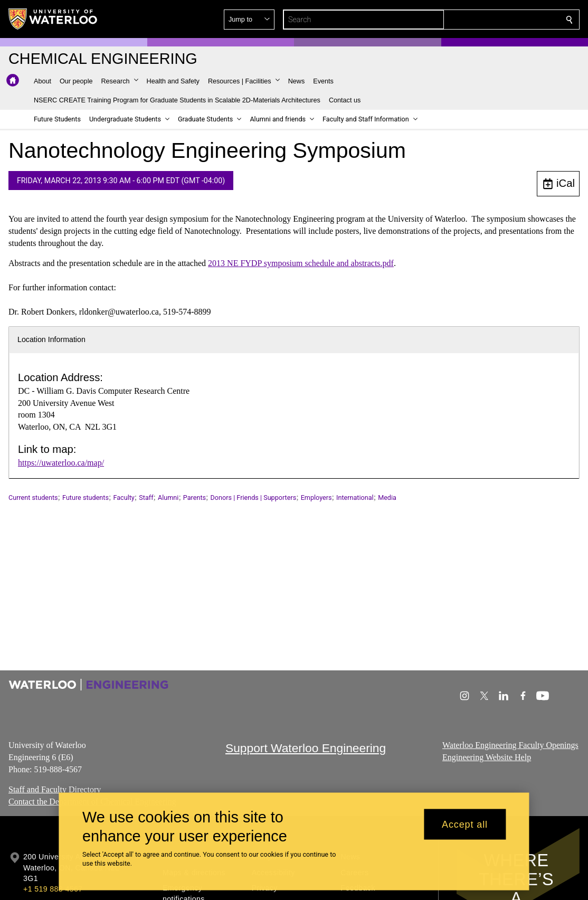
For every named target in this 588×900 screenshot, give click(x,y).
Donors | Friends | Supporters (254, 498)
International (355, 498)
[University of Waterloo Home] (53, 19)
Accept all (465, 824)
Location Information (51, 339)
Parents (195, 498)
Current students (33, 498)
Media (387, 498)
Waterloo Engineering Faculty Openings (510, 745)
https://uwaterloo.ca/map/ (61, 463)
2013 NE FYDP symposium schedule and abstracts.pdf (301, 263)
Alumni (168, 498)
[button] (493, 20)
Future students (86, 498)
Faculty (124, 498)
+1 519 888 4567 (53, 889)
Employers (316, 498)
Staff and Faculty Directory (55, 789)
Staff (146, 498)
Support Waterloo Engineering (306, 748)
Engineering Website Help (487, 757)
